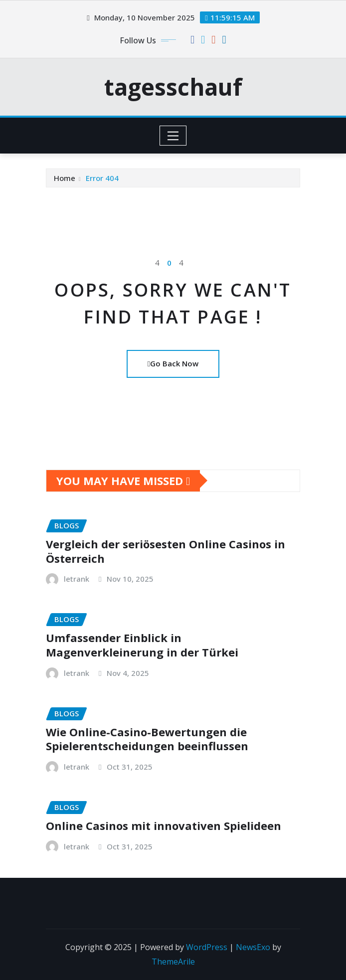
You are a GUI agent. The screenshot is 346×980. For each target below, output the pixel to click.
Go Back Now (173, 363)
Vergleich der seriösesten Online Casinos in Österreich (166, 551)
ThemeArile (173, 962)
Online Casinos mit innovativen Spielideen (164, 825)
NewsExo (253, 947)
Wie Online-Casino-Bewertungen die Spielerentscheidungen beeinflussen (147, 739)
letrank (77, 579)
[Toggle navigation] (173, 136)
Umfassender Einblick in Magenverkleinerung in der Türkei (142, 645)
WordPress (207, 947)
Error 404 (102, 178)
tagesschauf (173, 87)
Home (65, 178)
